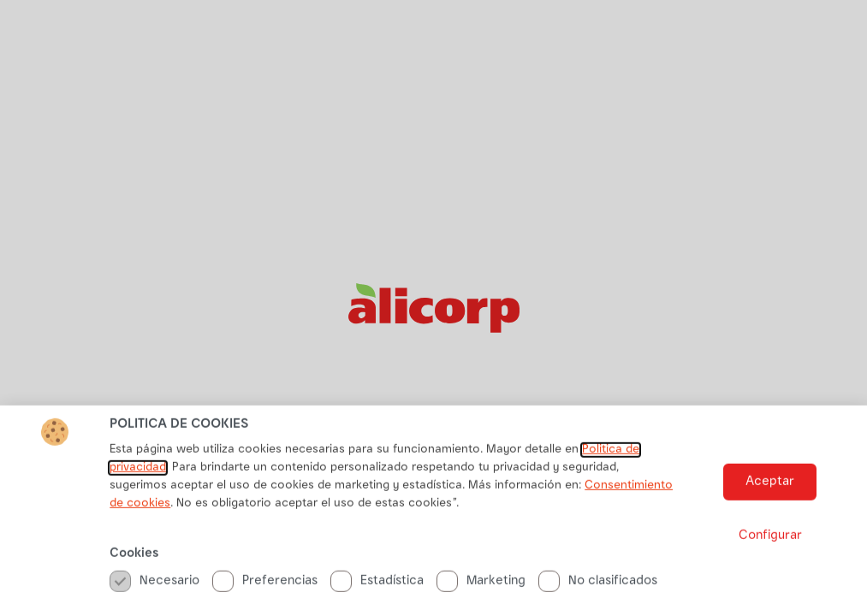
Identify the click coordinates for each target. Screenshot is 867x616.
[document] (433, 308)
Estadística (377, 586)
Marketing (481, 586)
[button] (770, 487)
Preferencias (265, 586)
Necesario (154, 586)
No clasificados (598, 586)
